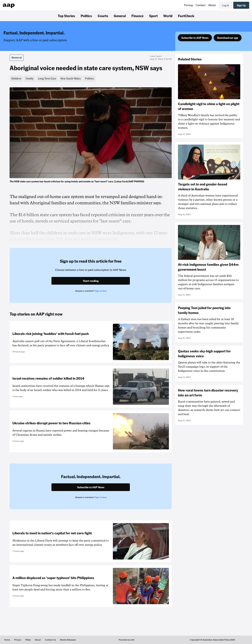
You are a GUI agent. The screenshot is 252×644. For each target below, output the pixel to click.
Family (30, 78)
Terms (7, 640)
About (212, 5)
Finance (137, 16)
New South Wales (71, 78)
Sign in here (101, 291)
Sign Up (241, 5)
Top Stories (66, 16)
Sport (153, 16)
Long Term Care (47, 78)
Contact (201, 5)
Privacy (18, 640)
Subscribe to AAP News (195, 38)
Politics (86, 16)
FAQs (28, 640)
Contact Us (50, 640)
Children (16, 78)
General (120, 16)
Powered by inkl (126, 640)
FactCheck (186, 16)
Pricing (188, 5)
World (168, 16)
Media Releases (68, 640)
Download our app (228, 38)
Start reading (91, 281)
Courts (103, 16)
